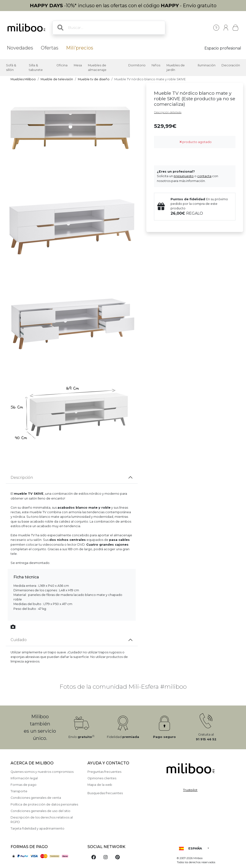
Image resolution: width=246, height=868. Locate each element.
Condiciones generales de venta (36, 798)
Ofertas (50, 48)
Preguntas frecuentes (104, 772)
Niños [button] (156, 65)
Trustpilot (190, 790)
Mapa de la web (100, 785)
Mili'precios (80, 48)
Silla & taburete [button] (36, 68)
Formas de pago (24, 785)
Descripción (22, 478)
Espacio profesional (223, 48)
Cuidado (19, 640)
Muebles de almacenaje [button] (97, 68)
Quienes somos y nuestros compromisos (42, 772)
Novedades (20, 48)
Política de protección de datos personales (44, 804)
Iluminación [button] (207, 65)
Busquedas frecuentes (105, 793)
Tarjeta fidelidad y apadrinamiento (37, 828)
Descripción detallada (168, 112)
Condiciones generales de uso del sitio (40, 811)
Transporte (19, 791)
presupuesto (184, 176)
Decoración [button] (231, 65)
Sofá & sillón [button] (11, 68)
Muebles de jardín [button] (176, 68)
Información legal (24, 778)
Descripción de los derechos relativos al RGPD (42, 820)
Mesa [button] (78, 65)
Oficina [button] (62, 65)
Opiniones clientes (102, 778)
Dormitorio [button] (137, 65)
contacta (204, 176)
